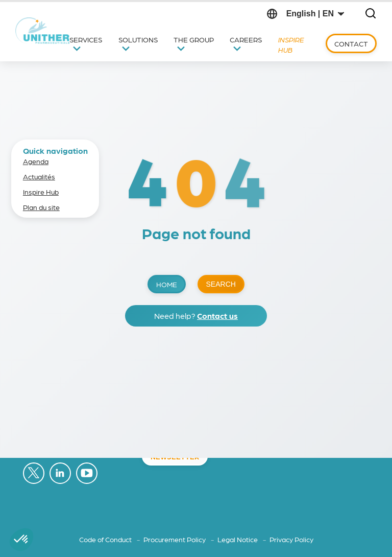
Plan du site (41, 207)
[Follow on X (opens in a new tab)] (34, 473)
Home (167, 284)
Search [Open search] (221, 284)
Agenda (36, 161)
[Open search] (371, 14)
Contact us (217, 316)
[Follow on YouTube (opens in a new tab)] (87, 473)
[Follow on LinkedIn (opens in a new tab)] (60, 473)
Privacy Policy (291, 539)
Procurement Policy (175, 539)
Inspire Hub (41, 192)
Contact (351, 43)
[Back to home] (43, 31)
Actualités (39, 176)
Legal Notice (238, 539)
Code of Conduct (106, 539)
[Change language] (315, 14)
